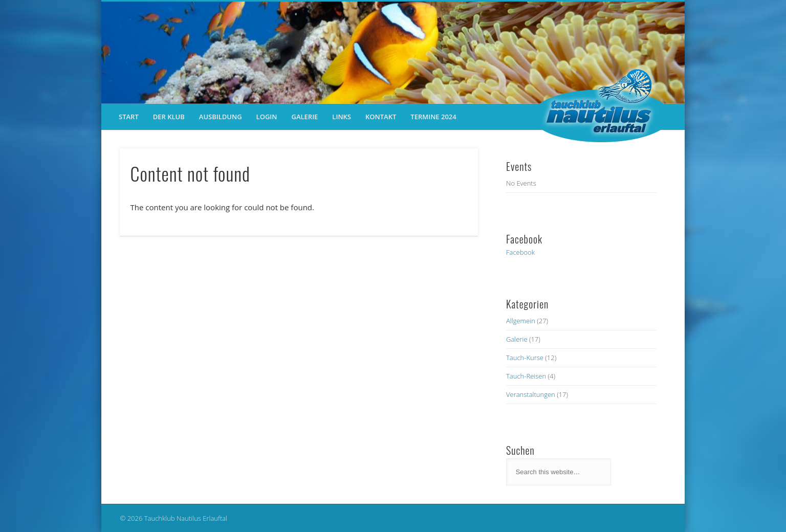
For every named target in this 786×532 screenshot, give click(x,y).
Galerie (304, 117)
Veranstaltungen (531, 394)
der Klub (169, 117)
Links (342, 117)
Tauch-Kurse (525, 358)
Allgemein (521, 321)
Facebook (520, 252)
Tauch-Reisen (526, 376)
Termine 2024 (433, 117)
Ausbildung (221, 117)
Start (129, 117)
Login (267, 117)
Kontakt (381, 117)
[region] (393, 53)
